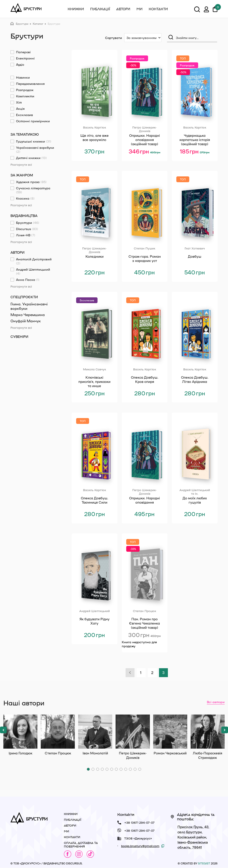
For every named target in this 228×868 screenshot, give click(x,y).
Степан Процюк (58, 732)
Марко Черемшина (28, 315)
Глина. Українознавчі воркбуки (29, 306)
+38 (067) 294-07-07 (139, 822)
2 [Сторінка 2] (152, 673)
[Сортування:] (143, 38)
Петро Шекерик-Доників (133, 732)
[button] (3, 730)
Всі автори (216, 702)
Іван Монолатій (95, 732)
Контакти (158, 9)
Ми (139, 9)
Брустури (19, 24)
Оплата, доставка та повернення (81, 845)
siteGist (204, 863)
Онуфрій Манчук (26, 321)
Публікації (100, 9)
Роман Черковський (170, 732)
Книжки (76, 9)
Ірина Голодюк (20, 732)
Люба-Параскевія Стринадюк (208, 732)
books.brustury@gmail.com (140, 846)
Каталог (38, 24)
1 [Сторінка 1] (141, 673)
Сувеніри (19, 337)
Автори (123, 9)
